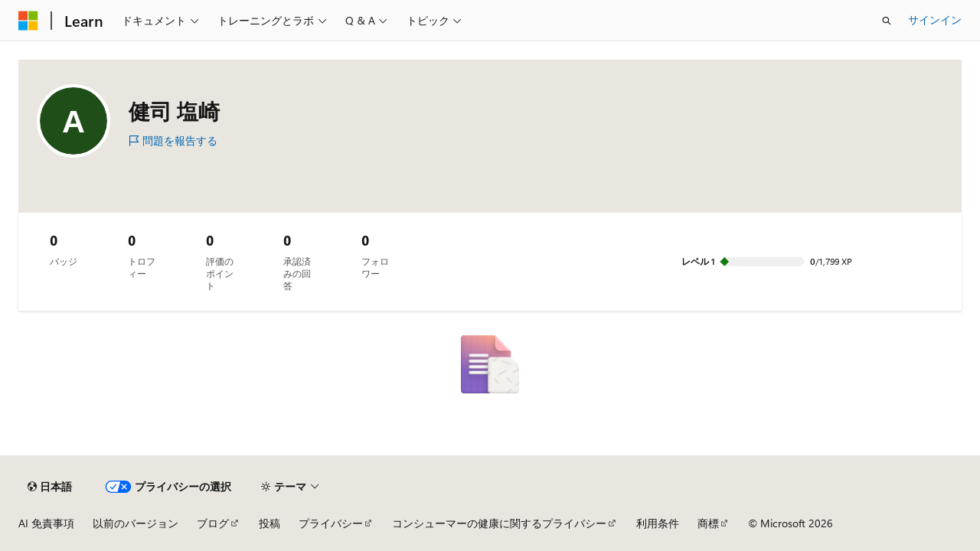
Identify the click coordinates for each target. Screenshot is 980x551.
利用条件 (658, 523)
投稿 (269, 523)
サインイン (935, 20)
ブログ (213, 523)
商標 (708, 523)
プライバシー (331, 523)
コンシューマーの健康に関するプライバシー (499, 523)
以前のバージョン (136, 523)
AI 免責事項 (46, 523)
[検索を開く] (887, 21)
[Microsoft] (28, 21)
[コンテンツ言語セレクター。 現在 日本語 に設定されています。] (50, 487)
